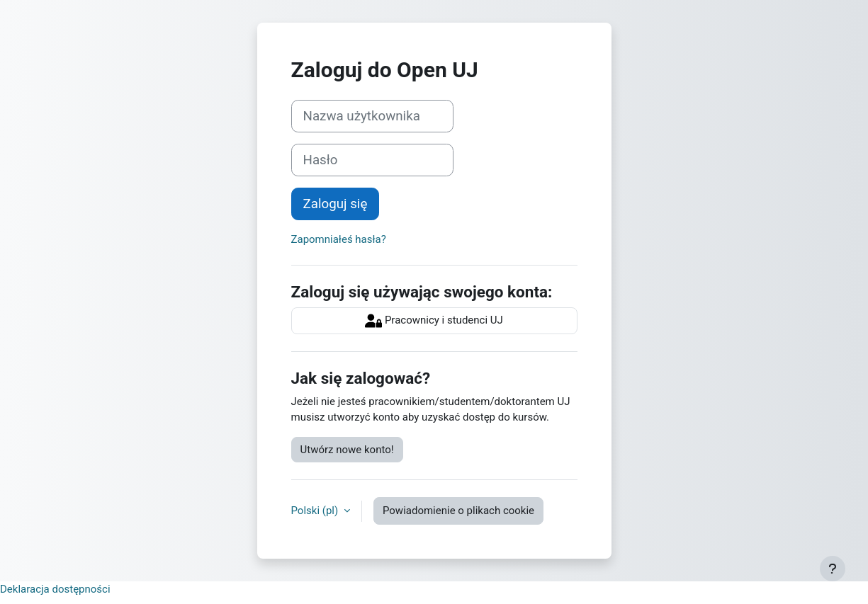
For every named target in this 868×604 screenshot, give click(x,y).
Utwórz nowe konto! (347, 450)
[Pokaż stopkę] (833, 569)
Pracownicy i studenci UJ (434, 321)
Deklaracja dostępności (55, 589)
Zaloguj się (336, 204)
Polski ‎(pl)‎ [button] (316, 511)
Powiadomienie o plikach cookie (458, 511)
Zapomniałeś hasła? (339, 239)
